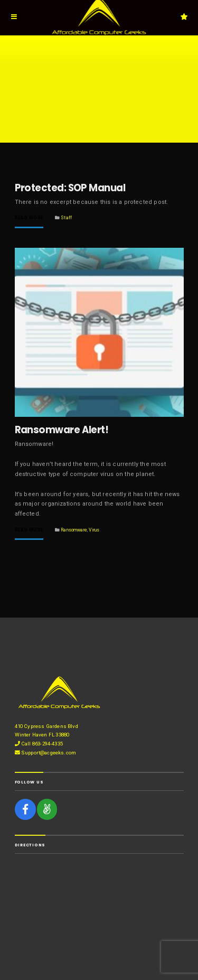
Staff (66, 218)
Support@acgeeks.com (46, 753)
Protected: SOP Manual (70, 188)
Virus (94, 530)
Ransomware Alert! (62, 430)
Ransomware (74, 530)
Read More (29, 218)
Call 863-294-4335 (39, 744)
